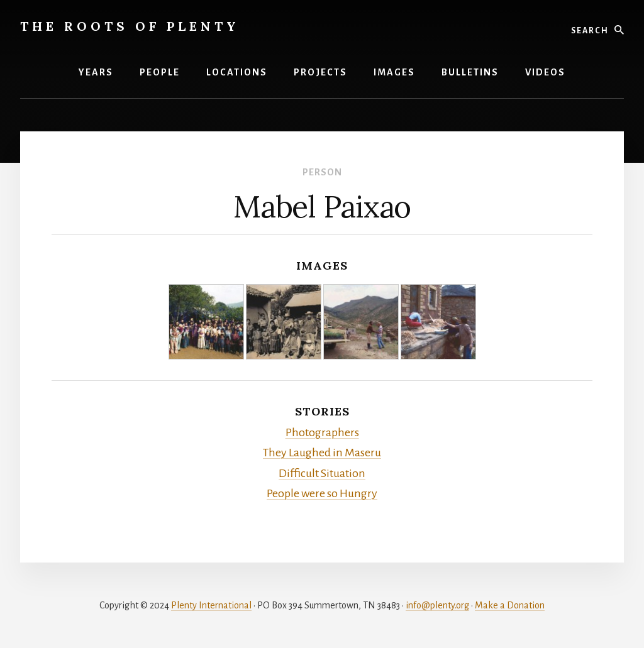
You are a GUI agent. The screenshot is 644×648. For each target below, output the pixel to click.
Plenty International (211, 605)
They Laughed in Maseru (322, 453)
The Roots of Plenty (130, 26)
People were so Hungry (322, 493)
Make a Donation (510, 605)
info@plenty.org (437, 605)
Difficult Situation (322, 473)
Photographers (322, 432)
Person (322, 172)
